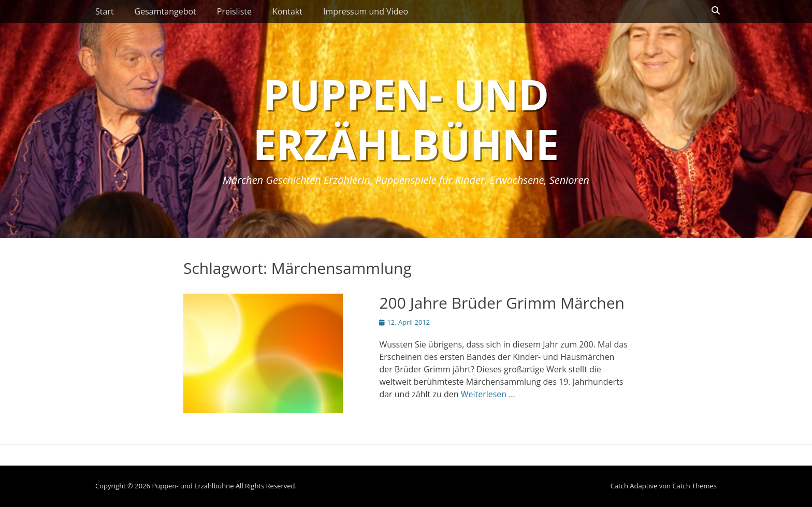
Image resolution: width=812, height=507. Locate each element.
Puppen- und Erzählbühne (406, 119)
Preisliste (234, 11)
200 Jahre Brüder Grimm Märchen (502, 303)
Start (105, 11)
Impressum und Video (366, 11)
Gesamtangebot (165, 11)
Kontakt (287, 11)
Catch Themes (694, 486)
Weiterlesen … (488, 394)
